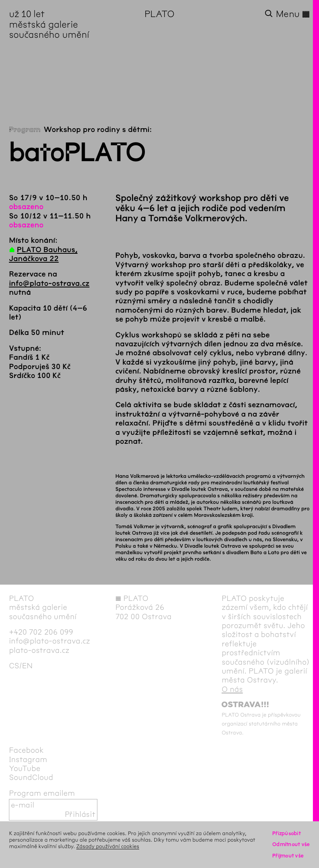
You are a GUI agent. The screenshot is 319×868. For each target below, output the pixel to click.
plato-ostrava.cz (39, 650)
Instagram (28, 760)
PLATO (159, 14)
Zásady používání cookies (108, 846)
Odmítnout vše (291, 844)
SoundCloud (31, 777)
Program (25, 130)
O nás (232, 689)
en (27, 666)
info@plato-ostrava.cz (49, 283)
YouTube (25, 769)
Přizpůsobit (287, 833)
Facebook (26, 750)
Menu (293, 14)
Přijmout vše (288, 856)
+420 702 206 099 (41, 632)
